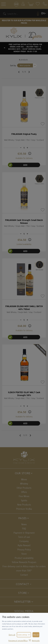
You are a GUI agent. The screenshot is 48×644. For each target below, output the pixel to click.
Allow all (36, 635)
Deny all (12, 635)
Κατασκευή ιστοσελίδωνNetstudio (24, 641)
